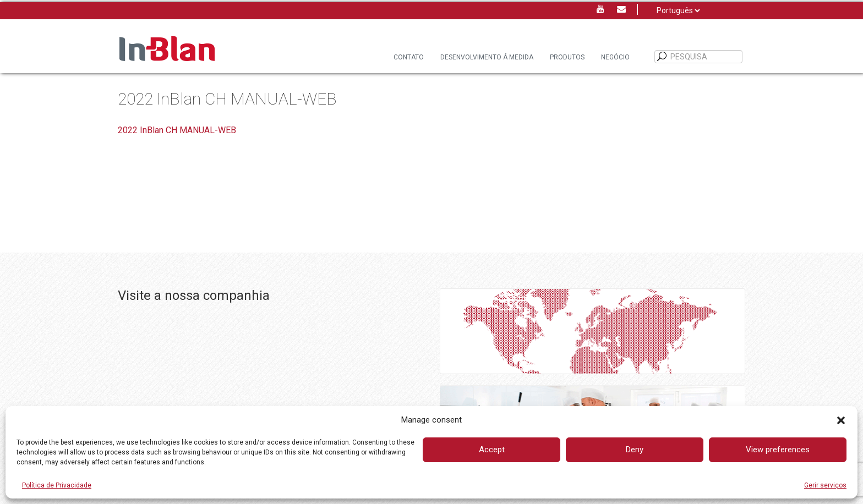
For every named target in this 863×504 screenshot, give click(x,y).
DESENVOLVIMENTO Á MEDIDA (487, 57)
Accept (492, 450)
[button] (841, 420)
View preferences (778, 450)
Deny (635, 450)
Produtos (567, 57)
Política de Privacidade (57, 485)
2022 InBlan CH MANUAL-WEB (177, 130)
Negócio (615, 57)
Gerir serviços (825, 485)
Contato (409, 57)
